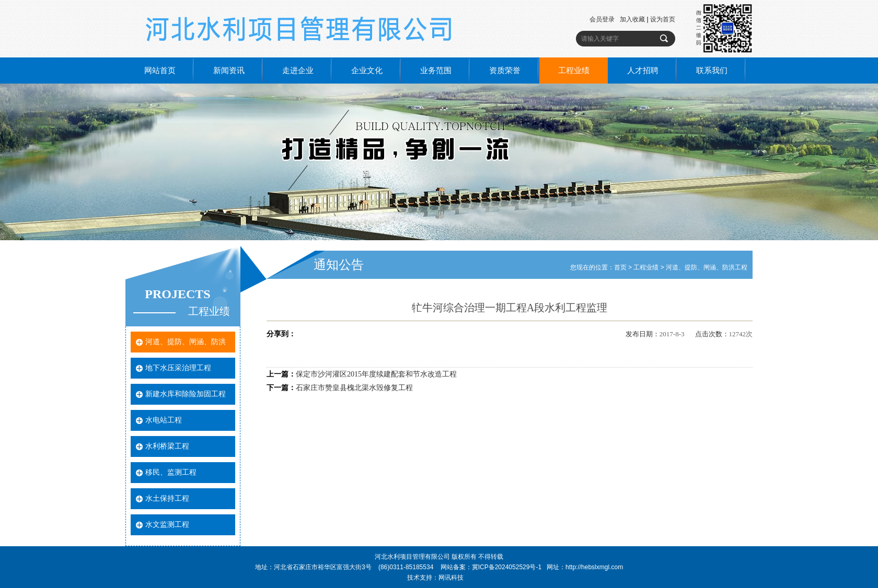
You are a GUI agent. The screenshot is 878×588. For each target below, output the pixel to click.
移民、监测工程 (171, 472)
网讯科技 (451, 578)
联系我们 (712, 70)
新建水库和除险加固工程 (186, 394)
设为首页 (663, 19)
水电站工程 (164, 420)
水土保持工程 (167, 498)
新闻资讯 (229, 70)
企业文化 (367, 70)
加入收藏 (632, 19)
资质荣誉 (505, 70)
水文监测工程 (167, 525)
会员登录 (602, 19)
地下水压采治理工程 (178, 368)
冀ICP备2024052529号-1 (507, 567)
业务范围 (436, 70)
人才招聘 (643, 70)
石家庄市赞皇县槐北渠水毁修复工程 (354, 388)
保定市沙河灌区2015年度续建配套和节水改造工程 (376, 374)
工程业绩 (574, 70)
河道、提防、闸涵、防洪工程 (707, 267)
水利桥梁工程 (167, 446)
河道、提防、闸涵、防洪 (186, 342)
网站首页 (160, 70)
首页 (620, 267)
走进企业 (298, 70)
